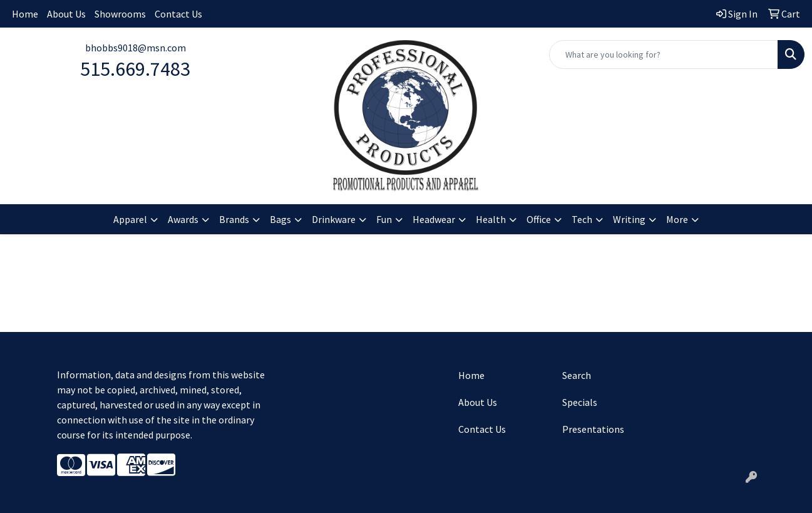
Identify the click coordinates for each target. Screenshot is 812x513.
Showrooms (120, 14)
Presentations (593, 429)
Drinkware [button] (334, 219)
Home (25, 14)
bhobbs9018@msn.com (136, 48)
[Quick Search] (664, 54)
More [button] (677, 219)
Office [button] (539, 219)
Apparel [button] (130, 219)
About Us (66, 14)
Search (577, 375)
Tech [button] (582, 219)
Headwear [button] (434, 219)
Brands (234, 219)
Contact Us (178, 14)
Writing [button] (629, 219)
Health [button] (491, 219)
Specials (580, 402)
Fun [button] (384, 219)
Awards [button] (183, 219)
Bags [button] (280, 219)
